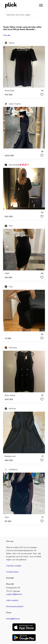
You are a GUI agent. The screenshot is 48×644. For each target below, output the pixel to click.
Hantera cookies (14, 566)
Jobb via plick (12, 600)
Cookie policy (12, 572)
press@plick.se (13, 619)
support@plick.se (14, 594)
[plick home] (11, 5)
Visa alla (7, 35)
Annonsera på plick (15, 606)
